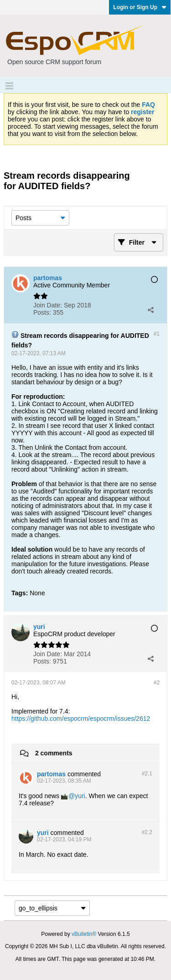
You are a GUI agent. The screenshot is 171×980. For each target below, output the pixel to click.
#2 (157, 683)
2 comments (54, 753)
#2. (147, 774)
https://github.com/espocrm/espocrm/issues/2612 (81, 719)
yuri (80, 796)
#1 (157, 334)
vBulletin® (84, 934)
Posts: (42, 312)
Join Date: (48, 305)
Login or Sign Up (140, 7)
